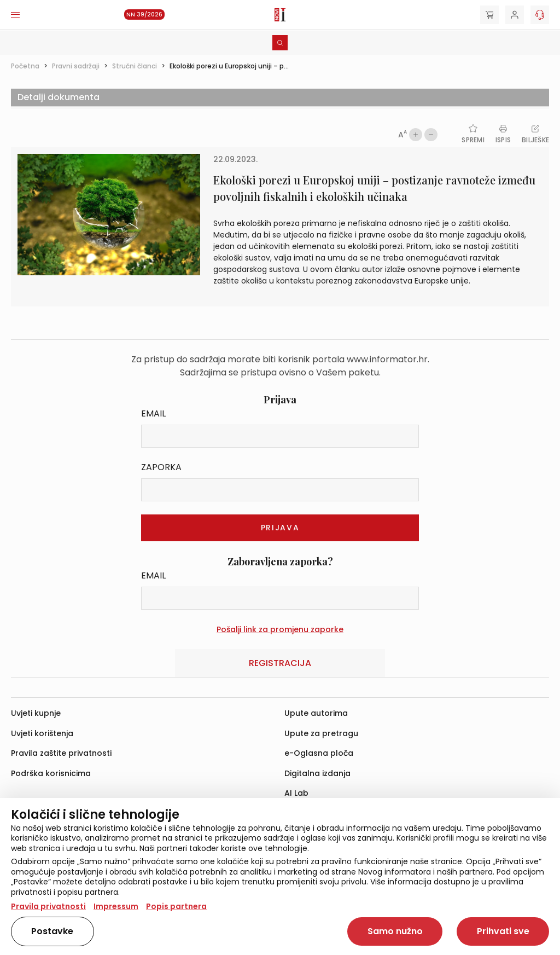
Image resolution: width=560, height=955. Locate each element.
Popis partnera (176, 906)
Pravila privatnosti (48, 906)
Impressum (116, 906)
